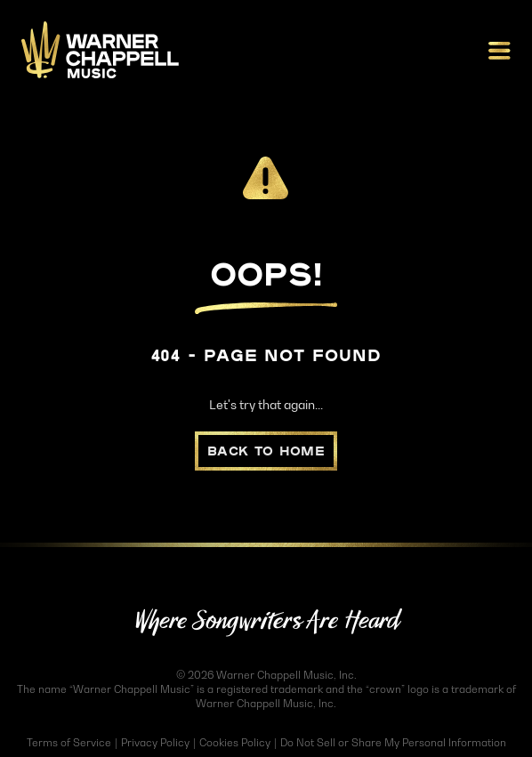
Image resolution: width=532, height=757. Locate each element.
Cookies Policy (235, 742)
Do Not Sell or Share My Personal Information (393, 742)
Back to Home (266, 451)
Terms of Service (69, 742)
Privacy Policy (155, 742)
